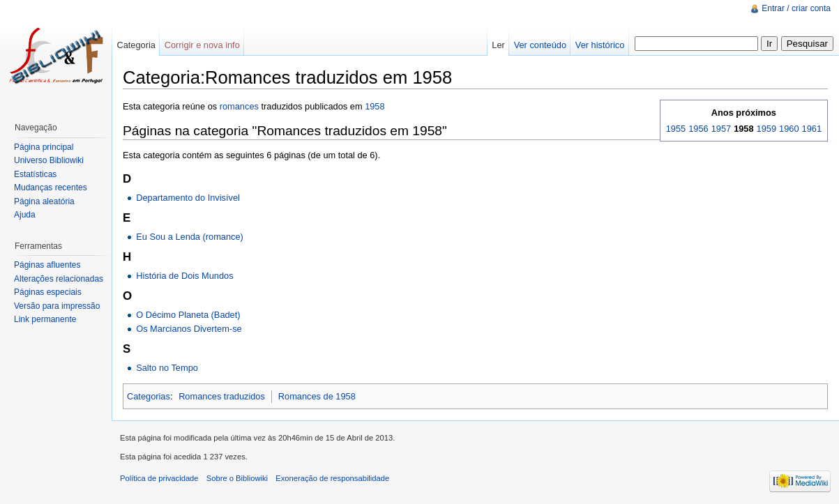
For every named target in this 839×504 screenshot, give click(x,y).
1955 (676, 129)
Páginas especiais (48, 292)
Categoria (136, 45)
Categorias (149, 396)
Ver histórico (600, 45)
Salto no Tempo (167, 368)
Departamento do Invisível (188, 198)
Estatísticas (35, 174)
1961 (812, 129)
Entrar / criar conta (796, 8)
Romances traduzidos (222, 396)
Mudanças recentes (51, 188)
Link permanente (45, 319)
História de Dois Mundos (184, 276)
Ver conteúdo (540, 45)
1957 (721, 129)
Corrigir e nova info (202, 45)
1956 (698, 129)
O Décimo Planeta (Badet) (188, 315)
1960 (789, 129)
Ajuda (25, 215)
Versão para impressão (57, 306)
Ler (498, 45)
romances (239, 106)
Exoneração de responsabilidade (332, 478)
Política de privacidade (159, 478)
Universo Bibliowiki (49, 160)
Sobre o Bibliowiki (237, 478)
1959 (766, 129)
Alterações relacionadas (59, 279)
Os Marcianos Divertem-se (189, 329)
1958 (375, 106)
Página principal (44, 147)
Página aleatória (44, 201)
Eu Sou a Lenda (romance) (190, 237)
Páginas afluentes (47, 265)
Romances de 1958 (317, 396)
